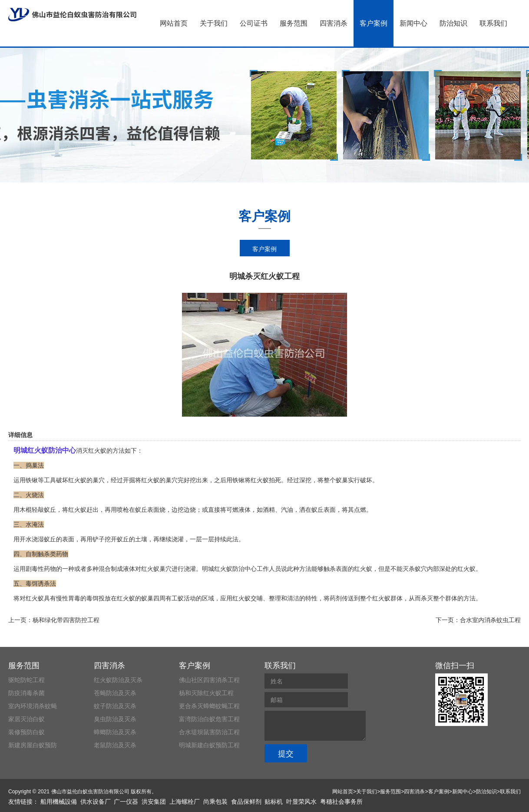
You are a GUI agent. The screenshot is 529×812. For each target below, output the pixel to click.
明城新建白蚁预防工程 (209, 745)
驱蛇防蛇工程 (26, 680)
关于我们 (214, 23)
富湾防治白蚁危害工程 (209, 719)
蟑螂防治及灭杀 (115, 732)
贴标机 (274, 802)
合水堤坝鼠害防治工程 (209, 732)
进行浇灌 (184, 569)
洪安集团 (154, 802)
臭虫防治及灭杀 (115, 719)
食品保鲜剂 (246, 802)
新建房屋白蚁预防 (33, 745)
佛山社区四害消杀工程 (209, 680)
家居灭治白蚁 (26, 719)
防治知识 (453, 23)
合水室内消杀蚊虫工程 (490, 620)
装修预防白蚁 (26, 732)
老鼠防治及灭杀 (115, 745)
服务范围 (294, 23)
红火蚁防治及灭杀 (118, 680)
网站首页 (174, 23)
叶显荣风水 (301, 802)
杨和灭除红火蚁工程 (206, 693)
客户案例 (374, 23)
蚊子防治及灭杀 (115, 706)
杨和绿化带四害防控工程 (66, 620)
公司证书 (254, 23)
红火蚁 (260, 480)
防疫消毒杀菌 (26, 693)
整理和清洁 (284, 598)
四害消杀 (334, 23)
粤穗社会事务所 (341, 802)
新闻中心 (413, 23)
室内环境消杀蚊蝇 (33, 706)
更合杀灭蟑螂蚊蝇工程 (209, 706)
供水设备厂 (96, 802)
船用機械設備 (59, 802)
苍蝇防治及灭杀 (115, 693)
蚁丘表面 (147, 510)
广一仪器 (126, 802)
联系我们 (493, 23)
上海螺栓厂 (185, 802)
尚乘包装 (215, 802)
